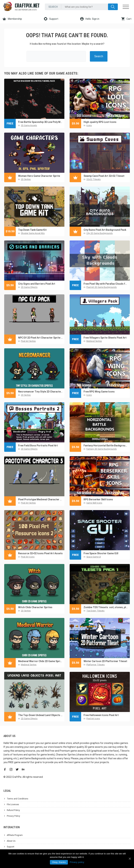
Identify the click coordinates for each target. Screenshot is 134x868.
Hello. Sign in (90, 19)
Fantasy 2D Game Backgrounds (102, 449)
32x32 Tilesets (94, 179)
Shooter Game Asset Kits (33, 233)
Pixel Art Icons (28, 557)
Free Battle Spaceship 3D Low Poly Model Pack (40, 122)
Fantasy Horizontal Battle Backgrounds (106, 446)
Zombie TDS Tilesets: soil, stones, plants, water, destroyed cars (106, 607)
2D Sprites (26, 179)
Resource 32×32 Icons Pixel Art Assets (40, 553)
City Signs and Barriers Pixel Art (37, 284)
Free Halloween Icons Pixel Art (101, 715)
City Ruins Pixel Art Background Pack (105, 230)
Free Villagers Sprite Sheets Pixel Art (105, 338)
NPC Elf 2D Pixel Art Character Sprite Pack (40, 338)
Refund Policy (13, 810)
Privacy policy (77, 862)
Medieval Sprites (94, 341)
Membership (12, 19)
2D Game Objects (29, 287)
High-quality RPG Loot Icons (100, 122)
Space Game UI (94, 557)
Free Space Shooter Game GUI (101, 553)
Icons (89, 125)
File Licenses (13, 804)
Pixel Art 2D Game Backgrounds (102, 287)
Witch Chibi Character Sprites (35, 607)
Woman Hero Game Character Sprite (39, 176)
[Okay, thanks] (130, 859)
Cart (126, 19)
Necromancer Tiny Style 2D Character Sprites (40, 392)
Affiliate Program (15, 835)
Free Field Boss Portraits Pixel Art (38, 446)
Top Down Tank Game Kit (32, 230)
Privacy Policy (13, 816)
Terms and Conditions (18, 799)
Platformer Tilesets (96, 665)
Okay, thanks (59, 862)
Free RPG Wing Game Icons (99, 392)
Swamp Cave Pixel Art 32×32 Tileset (104, 176)
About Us (11, 841)
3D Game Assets (29, 125)
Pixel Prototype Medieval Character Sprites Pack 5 (40, 499)
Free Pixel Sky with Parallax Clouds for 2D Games (106, 284)
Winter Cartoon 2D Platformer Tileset (105, 661)
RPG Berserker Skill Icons (98, 499)
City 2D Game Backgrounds (100, 233)
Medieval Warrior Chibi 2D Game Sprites (40, 661)
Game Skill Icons (94, 503)
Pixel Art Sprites (28, 341)
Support (51, 19)
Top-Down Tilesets (95, 611)
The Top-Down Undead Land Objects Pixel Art (40, 715)
